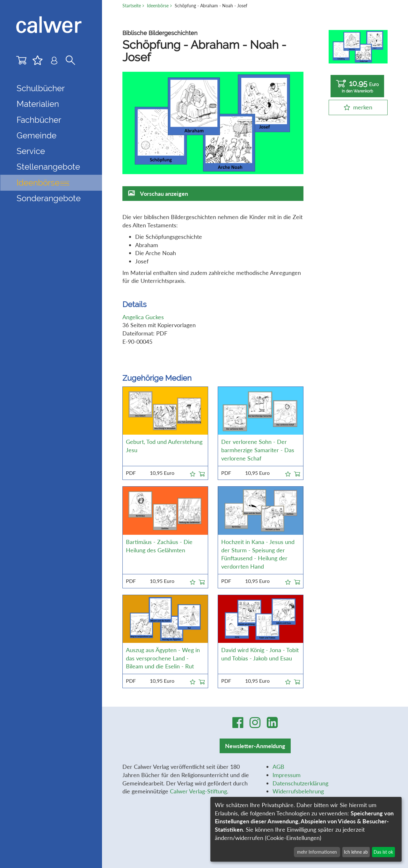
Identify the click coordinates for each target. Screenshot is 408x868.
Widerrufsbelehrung (298, 791)
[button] (193, 473)
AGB (278, 767)
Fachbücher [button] (39, 120)
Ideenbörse (43, 183)
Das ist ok (383, 852)
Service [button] (31, 151)
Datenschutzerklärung (300, 783)
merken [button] (363, 107)
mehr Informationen (317, 852)
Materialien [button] (38, 104)
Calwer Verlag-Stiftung (198, 791)
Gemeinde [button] (36, 136)
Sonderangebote (49, 198)
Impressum (287, 775)
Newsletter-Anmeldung (255, 746)
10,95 (357, 86)
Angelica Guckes (143, 317)
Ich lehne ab (356, 852)
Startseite (132, 6)
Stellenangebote (48, 167)
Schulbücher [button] (41, 88)
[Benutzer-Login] (54, 62)
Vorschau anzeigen (164, 194)
